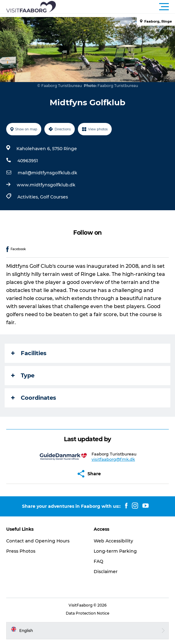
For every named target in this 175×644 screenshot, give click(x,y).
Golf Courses (54, 197)
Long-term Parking (115, 551)
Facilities (29, 353)
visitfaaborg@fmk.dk (113, 459)
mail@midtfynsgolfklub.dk (47, 173)
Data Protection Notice (87, 613)
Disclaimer (106, 572)
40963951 (28, 161)
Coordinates (34, 398)
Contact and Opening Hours (38, 541)
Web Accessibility (113, 541)
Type (23, 376)
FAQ (99, 561)
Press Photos (21, 551)
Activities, (29, 197)
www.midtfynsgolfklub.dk (46, 185)
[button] (115, 7)
